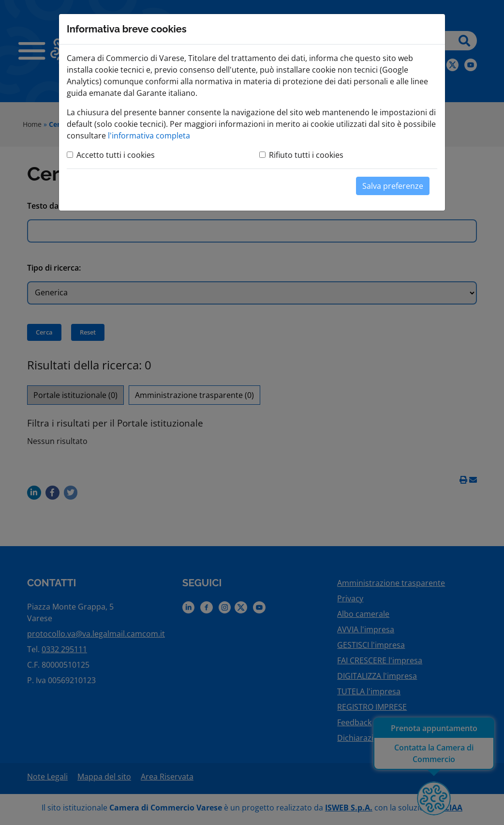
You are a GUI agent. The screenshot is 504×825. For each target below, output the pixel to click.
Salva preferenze (393, 186)
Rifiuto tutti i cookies (306, 155)
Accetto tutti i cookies (116, 155)
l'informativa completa (149, 136)
